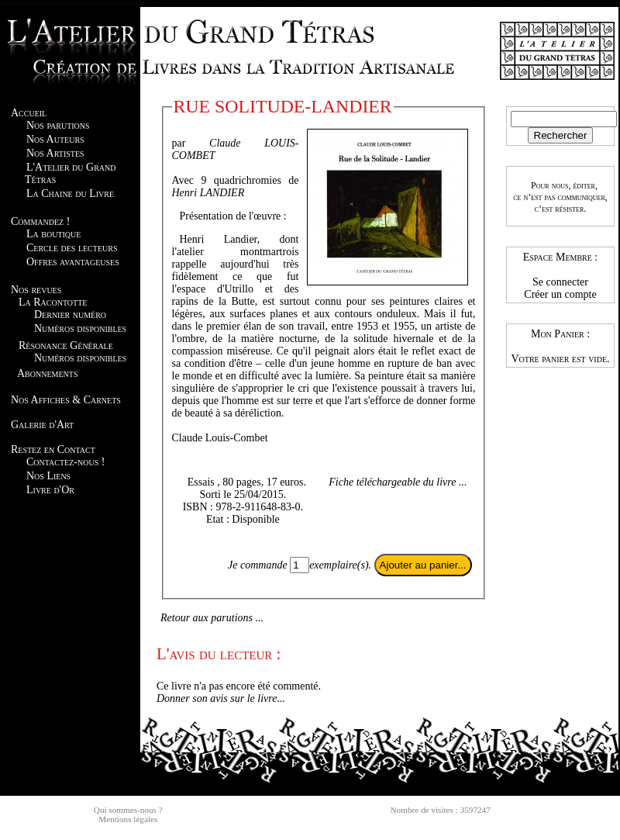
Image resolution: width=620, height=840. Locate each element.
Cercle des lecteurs (72, 248)
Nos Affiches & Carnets (66, 400)
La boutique (53, 234)
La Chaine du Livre (70, 194)
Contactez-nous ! (65, 462)
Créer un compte (560, 294)
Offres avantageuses (73, 262)
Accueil (29, 113)
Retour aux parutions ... (212, 618)
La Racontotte (53, 302)
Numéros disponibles (80, 328)
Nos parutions (58, 125)
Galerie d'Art (42, 425)
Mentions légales (128, 819)
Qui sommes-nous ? (128, 810)
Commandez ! (40, 221)
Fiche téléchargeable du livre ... (398, 482)
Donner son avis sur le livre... (221, 698)
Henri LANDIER (208, 193)
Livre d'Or (50, 490)
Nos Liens (48, 476)
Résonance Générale (66, 346)
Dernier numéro (70, 315)
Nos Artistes (55, 153)
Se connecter (560, 282)
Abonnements (47, 373)
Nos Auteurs (55, 139)
